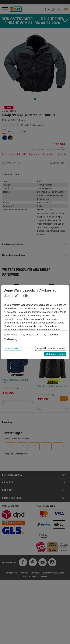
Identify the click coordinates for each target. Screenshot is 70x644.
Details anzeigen (13, 348)
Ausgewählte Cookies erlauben (51, 348)
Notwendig (12, 335)
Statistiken (53, 335)
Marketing (12, 339)
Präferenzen (33, 335)
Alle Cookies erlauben (55, 354)
